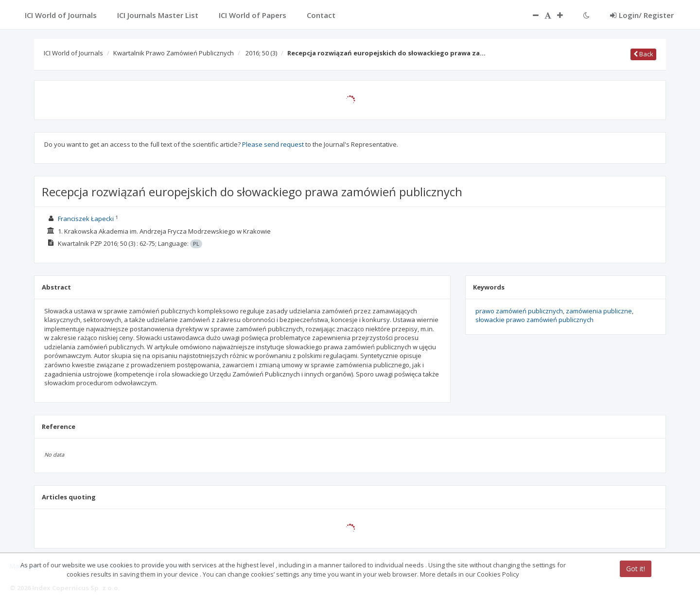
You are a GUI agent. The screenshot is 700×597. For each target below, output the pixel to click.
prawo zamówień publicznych (519, 311)
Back (643, 54)
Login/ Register (642, 15)
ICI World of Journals (73, 53)
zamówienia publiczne (599, 311)
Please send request (273, 144)
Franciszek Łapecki (86, 219)
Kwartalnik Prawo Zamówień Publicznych (174, 53)
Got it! (636, 569)
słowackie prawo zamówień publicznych (534, 320)
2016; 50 (261, 53)
